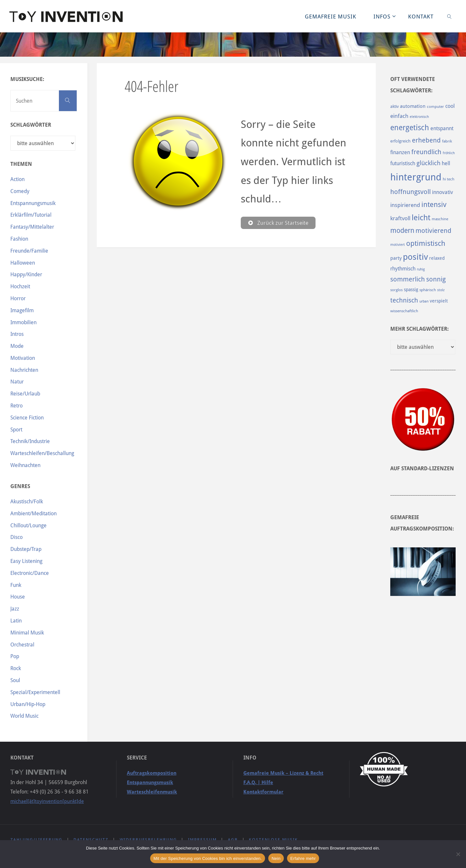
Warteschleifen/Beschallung (42, 453)
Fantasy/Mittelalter (32, 227)
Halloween (23, 263)
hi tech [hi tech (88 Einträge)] (449, 179)
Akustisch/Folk (27, 502)
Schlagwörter (31, 125)
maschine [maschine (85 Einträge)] (440, 219)
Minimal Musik (27, 633)
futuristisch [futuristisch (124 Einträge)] (403, 163)
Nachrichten (24, 370)
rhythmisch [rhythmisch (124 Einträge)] (403, 269)
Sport (16, 430)
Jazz (15, 609)
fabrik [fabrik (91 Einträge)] (447, 141)
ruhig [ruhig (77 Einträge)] (421, 269)
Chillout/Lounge (28, 525)
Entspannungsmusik (33, 203)
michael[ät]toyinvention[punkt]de (49, 801)
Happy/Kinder (26, 274)
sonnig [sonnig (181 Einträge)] (436, 279)
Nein (276, 858)
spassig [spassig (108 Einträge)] (411, 290)
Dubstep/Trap (26, 549)
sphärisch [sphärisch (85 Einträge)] (428, 290)
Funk (16, 585)
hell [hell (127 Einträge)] (446, 163)
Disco (17, 537)
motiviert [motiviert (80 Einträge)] (398, 245)
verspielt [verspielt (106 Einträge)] (439, 301)
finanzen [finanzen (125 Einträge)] (400, 152)
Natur (17, 382)
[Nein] (458, 854)
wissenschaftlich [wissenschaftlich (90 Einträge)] (404, 311)
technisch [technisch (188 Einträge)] (404, 300)
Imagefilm (22, 310)
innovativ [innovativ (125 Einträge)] (443, 192)
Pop (15, 656)
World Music (24, 716)
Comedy (20, 191)
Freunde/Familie (29, 251)
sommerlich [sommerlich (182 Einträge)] (408, 279)
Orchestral (22, 645)
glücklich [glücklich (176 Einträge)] (428, 163)
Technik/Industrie (30, 441)
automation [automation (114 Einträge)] (413, 106)
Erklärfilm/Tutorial (31, 215)
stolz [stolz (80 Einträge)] (441, 290)
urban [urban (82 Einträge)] (424, 301)
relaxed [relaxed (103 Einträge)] (437, 258)
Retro (17, 406)
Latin (16, 621)
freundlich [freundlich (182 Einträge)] (426, 152)
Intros (17, 334)
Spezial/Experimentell (35, 692)
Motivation (23, 358)
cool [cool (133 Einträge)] (450, 106)
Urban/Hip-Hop (28, 704)
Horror (18, 298)
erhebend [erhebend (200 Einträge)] (426, 140)
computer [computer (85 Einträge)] (435, 107)
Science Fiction (27, 418)
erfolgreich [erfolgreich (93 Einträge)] (400, 141)
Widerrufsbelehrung (148, 840)
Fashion (19, 239)
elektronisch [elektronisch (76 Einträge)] (419, 117)
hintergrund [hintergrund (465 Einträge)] (416, 177)
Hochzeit (20, 286)
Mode (17, 346)
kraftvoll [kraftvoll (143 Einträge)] (400, 218)
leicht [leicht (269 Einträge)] (421, 218)
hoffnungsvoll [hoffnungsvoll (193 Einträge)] (411, 192)
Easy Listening (26, 561)
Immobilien (23, 322)
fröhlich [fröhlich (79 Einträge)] (449, 153)
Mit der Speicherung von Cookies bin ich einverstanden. (208, 858)
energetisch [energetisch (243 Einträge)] (410, 128)
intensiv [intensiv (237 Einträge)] (434, 204)
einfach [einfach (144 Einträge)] (399, 116)
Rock (16, 668)
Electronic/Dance (30, 573)
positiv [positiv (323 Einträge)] (415, 257)
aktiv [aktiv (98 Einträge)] (394, 106)
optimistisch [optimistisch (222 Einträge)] (426, 243)
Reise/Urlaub (25, 394)
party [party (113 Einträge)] (396, 258)
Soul (15, 680)
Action (17, 179)
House (18, 597)
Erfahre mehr (303, 858)
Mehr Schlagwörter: (420, 329)
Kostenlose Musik (274, 840)
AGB (233, 840)
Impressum (203, 840)
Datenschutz (91, 840)
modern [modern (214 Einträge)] (402, 230)
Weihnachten (25, 465)
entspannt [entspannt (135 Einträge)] (442, 128)
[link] (449, 16)
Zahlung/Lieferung (36, 840)
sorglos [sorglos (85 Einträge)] (396, 290)
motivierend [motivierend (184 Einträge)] (433, 231)
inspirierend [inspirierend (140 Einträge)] (405, 205)
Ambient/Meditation (33, 514)
